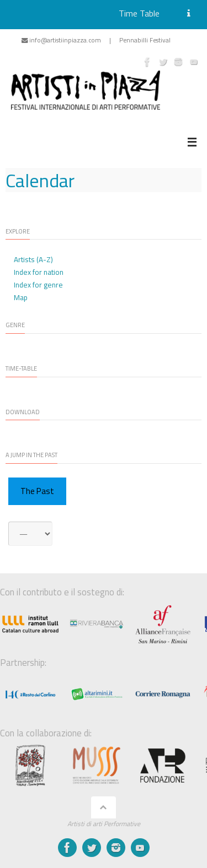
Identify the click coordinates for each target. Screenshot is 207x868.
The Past (37, 491)
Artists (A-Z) (33, 259)
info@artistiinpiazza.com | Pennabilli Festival (96, 40)
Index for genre (38, 285)
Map (21, 297)
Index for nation (39, 272)
